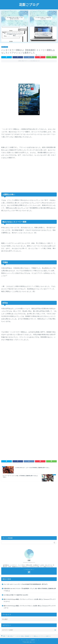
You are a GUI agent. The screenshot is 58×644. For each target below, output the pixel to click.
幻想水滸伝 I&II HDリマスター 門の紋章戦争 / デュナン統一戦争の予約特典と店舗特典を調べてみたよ (30, 590)
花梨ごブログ (29, 5)
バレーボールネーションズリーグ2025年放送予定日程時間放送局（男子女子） (26, 584)
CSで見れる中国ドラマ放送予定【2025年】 (16, 595)
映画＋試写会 (5, 47)
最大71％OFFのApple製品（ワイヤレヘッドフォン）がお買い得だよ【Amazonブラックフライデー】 (30, 600)
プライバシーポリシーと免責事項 (28, 640)
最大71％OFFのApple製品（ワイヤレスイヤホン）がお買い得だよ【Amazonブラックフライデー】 (30, 607)
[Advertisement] (29, 71)
